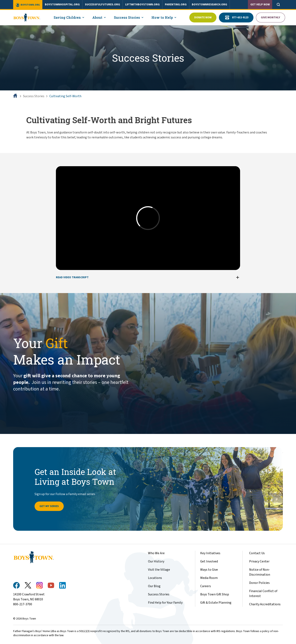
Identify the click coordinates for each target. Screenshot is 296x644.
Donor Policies (259, 583)
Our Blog (154, 586)
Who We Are (156, 553)
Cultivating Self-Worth (65, 96)
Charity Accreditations (265, 604)
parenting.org (176, 5)
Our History (156, 561)
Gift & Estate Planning (216, 603)
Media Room (209, 578)
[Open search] (278, 5)
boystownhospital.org (62, 5)
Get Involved (209, 561)
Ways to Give (209, 570)
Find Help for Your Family (165, 603)
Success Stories (34, 96)
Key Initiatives (210, 553)
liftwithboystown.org (142, 5)
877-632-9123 (236, 18)
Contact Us (257, 553)
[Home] (16, 96)
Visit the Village (159, 570)
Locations (155, 578)
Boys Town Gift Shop (215, 594)
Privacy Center (259, 561)
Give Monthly (271, 18)
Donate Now (203, 18)
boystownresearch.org (209, 5)
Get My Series (49, 506)
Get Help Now (260, 5)
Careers (206, 586)
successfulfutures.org (102, 5)
